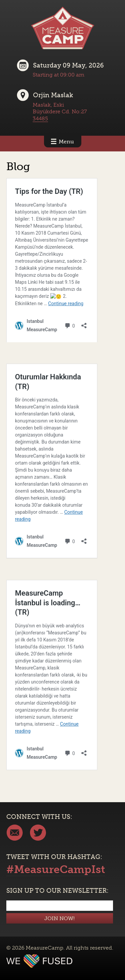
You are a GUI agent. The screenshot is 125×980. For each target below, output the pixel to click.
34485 (40, 118)
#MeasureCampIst (56, 869)
